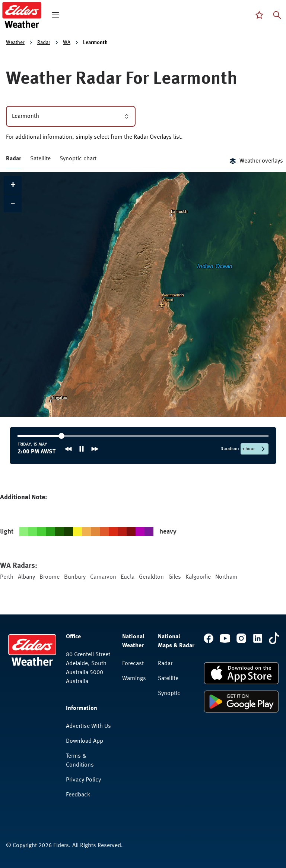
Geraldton (151, 577)
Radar (44, 43)
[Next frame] (95, 449)
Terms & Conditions (80, 761)
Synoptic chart (78, 159)
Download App (85, 741)
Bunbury (75, 577)
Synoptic (169, 694)
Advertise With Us (88, 726)
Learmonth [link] (95, 43)
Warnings (134, 679)
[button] (13, 185)
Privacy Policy (83, 780)
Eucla (128, 577)
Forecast (133, 664)
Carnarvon (103, 577)
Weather (15, 43)
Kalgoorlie (198, 577)
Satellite (40, 159)
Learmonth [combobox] (71, 116)
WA (67, 43)
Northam (226, 577)
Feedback (78, 795)
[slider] (41, 436)
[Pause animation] (82, 449)
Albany (26, 577)
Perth (7, 577)
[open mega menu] (55, 15)
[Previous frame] (68, 449)
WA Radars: (19, 566)
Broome (50, 577)
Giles (175, 577)
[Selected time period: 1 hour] (255, 449)
